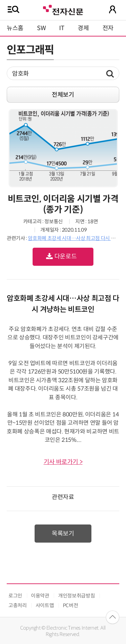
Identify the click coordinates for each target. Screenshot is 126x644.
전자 (108, 28)
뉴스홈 (15, 28)
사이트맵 (45, 605)
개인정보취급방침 (76, 596)
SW (41, 28)
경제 (83, 28)
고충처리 (18, 605)
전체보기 (63, 95)
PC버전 (71, 605)
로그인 (15, 596)
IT (62, 28)
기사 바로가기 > (63, 462)
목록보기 (63, 534)
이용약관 (40, 596)
